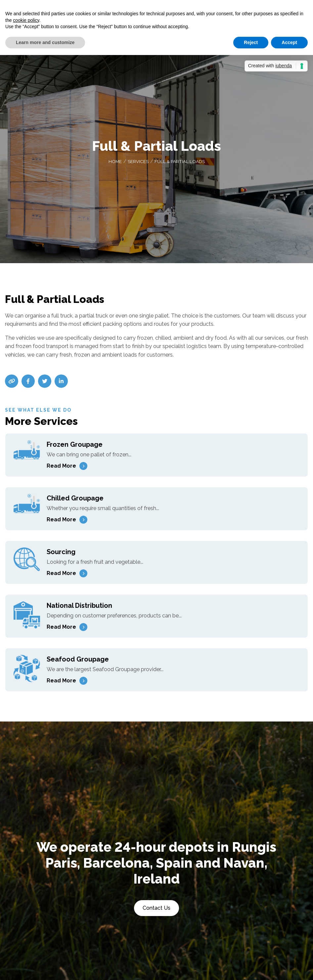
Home (114, 163)
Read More (61, 467)
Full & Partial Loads (180, 163)
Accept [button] (289, 42)
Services (138, 163)
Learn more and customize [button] (45, 42)
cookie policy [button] (26, 20)
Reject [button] (251, 42)
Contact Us (156, 909)
